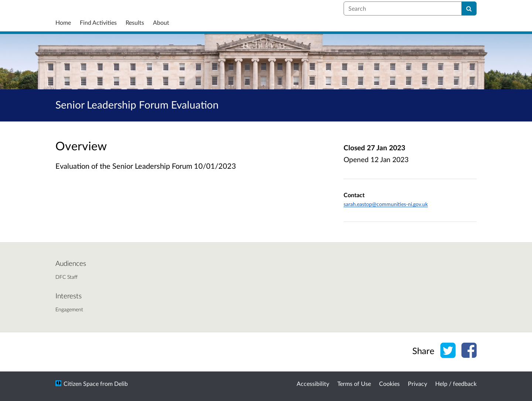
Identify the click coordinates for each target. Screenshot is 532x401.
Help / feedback (456, 383)
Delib (121, 383)
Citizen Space (81, 383)
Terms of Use (354, 383)
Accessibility (313, 383)
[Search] (469, 8)
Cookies (389, 383)
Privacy (417, 383)
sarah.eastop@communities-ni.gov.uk (386, 204)
